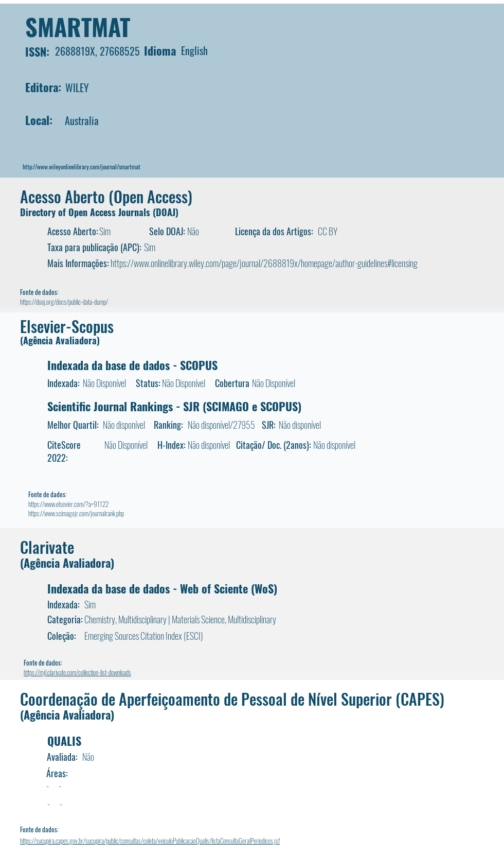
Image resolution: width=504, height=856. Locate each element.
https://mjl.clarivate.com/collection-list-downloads (77, 672)
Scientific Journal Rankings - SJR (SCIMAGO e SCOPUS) (174, 406)
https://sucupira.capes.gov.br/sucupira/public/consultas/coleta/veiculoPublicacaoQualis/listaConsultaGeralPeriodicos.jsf (150, 841)
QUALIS (64, 741)
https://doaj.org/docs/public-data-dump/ (64, 302)
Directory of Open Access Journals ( (88, 212)
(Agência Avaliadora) (60, 340)
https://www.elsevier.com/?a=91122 (68, 504)
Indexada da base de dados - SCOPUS (132, 365)
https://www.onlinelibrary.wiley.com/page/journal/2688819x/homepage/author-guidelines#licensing (264, 263)
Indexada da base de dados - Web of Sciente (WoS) (162, 588)
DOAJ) (167, 212)
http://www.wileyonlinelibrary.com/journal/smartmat (82, 167)
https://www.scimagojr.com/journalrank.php (76, 513)
